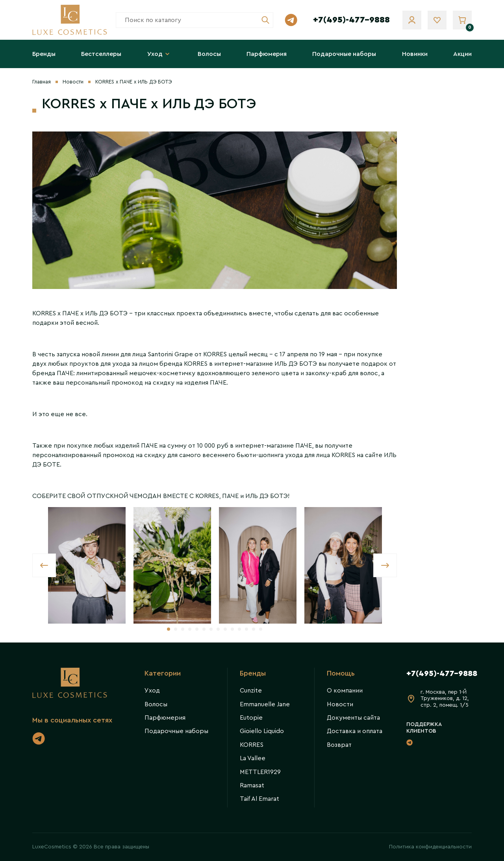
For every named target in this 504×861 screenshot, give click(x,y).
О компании (345, 691)
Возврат (339, 745)
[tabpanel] (87, 565)
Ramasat (252, 785)
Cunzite (251, 691)
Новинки (415, 54)
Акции (462, 54)
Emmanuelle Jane (265, 704)
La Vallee (253, 758)
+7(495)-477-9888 (351, 20)
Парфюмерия (267, 54)
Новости (73, 82)
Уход (160, 54)
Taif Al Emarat (259, 799)
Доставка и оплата (355, 731)
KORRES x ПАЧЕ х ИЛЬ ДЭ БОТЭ (133, 82)
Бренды (44, 54)
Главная (42, 82)
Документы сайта (353, 718)
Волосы (209, 54)
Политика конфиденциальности (430, 847)
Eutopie (251, 718)
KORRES (252, 745)
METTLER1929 (260, 772)
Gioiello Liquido (262, 731)
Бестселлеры (101, 54)
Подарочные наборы (344, 54)
